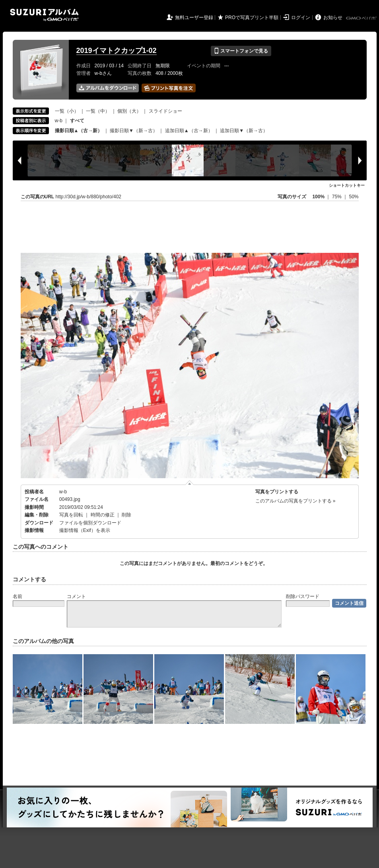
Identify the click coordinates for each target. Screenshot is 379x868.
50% (354, 197)
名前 (17, 596)
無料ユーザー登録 (194, 18)
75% (337, 197)
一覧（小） (67, 111)
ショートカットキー (347, 185)
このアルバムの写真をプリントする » (295, 501)
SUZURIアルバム (44, 15)
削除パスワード (303, 596)
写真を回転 (71, 515)
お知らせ (333, 18)
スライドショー (165, 111)
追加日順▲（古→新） (189, 131)
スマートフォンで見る (241, 51)
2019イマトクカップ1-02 (117, 51)
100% (318, 197)
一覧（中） (98, 111)
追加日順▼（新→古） (244, 131)
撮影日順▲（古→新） (79, 131)
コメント (76, 596)
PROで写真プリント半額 (252, 18)
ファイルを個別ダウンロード (90, 523)
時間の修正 (103, 515)
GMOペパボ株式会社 (362, 18)
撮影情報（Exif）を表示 (85, 530)
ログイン (301, 18)
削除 (126, 515)
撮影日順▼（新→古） (134, 131)
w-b (59, 121)
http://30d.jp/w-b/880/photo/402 (88, 197)
